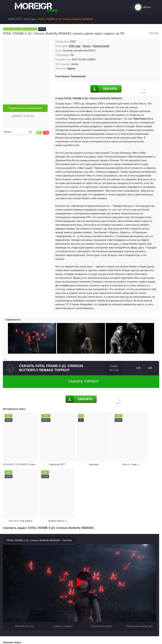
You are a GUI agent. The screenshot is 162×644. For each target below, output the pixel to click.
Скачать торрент (81, 381)
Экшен (86, 46)
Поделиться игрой (99, 555)
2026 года (74, 46)
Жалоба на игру (22, 555)
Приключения (101, 46)
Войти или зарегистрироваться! (110, 634)
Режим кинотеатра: (137, 555)
